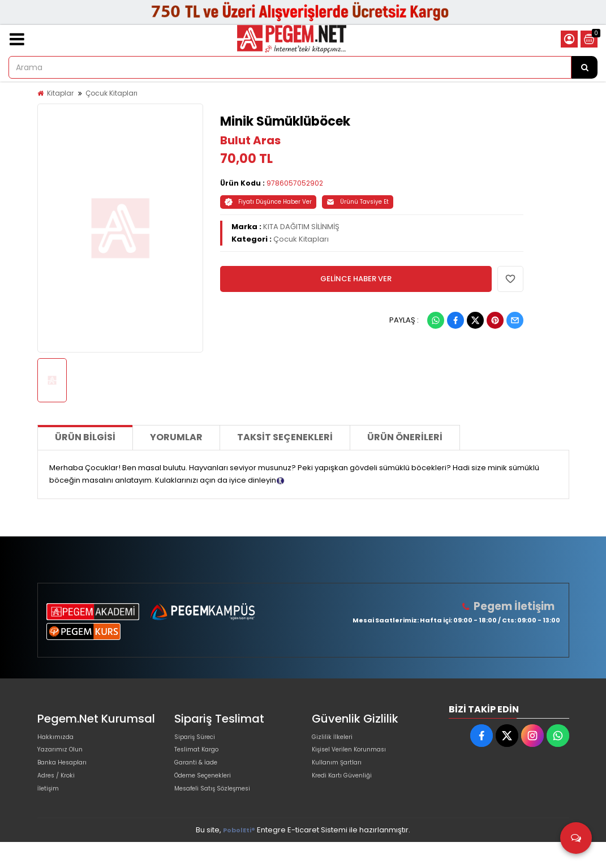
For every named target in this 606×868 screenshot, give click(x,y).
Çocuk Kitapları (111, 93)
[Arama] (584, 67)
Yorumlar (176, 437)
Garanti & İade (201, 775)
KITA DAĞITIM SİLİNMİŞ (301, 227)
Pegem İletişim (519, 606)
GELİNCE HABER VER (356, 279)
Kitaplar (60, 93)
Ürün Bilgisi (85, 437)
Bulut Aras (250, 140)
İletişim (50, 812)
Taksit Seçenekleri (285, 437)
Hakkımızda (59, 739)
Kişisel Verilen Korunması (358, 757)
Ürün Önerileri (405, 437)
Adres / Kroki (61, 794)
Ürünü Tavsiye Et (358, 202)
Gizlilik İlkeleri (336, 739)
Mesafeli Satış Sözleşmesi (222, 812)
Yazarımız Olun (65, 757)
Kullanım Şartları (341, 775)
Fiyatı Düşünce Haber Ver (268, 202)
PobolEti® (239, 856)
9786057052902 (295, 183)
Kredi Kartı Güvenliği (348, 794)
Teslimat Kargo (202, 757)
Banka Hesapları (68, 775)
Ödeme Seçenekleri (212, 794)
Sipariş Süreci (199, 739)
